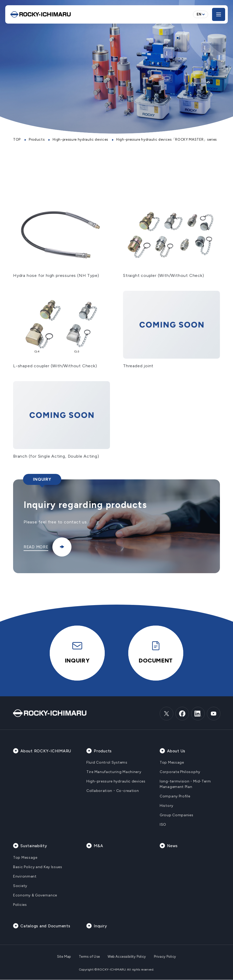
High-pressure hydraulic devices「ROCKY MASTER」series (174, 139)
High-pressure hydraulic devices (84, 139)
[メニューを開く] (219, 14)
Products (37, 139)
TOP (17, 139)
